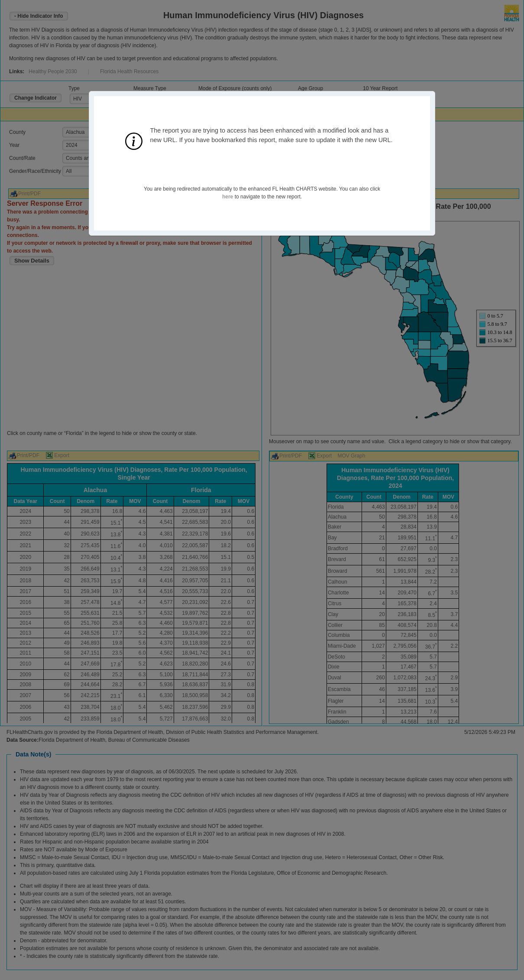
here (228, 197)
